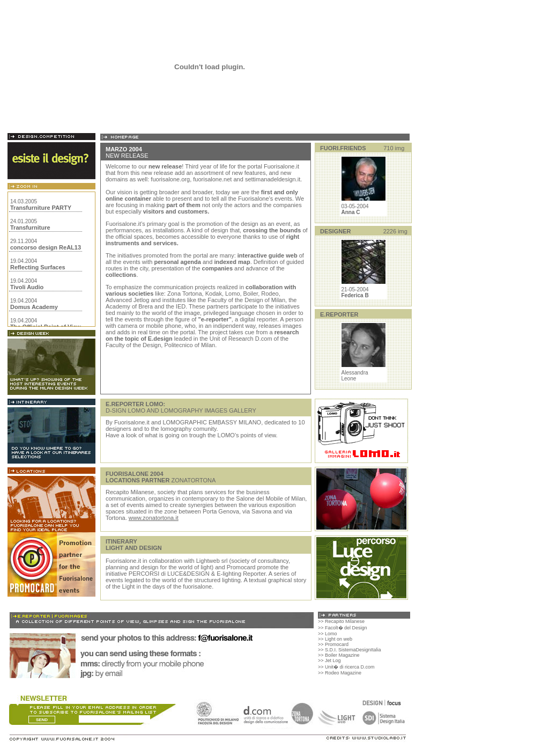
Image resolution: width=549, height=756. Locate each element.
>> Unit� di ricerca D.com (346, 667)
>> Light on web (335, 639)
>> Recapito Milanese (341, 621)
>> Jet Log (329, 660)
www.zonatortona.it (154, 518)
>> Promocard (333, 644)
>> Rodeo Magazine (340, 673)
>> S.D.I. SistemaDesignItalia (350, 650)
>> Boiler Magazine (339, 655)
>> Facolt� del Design (343, 628)
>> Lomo (328, 634)
